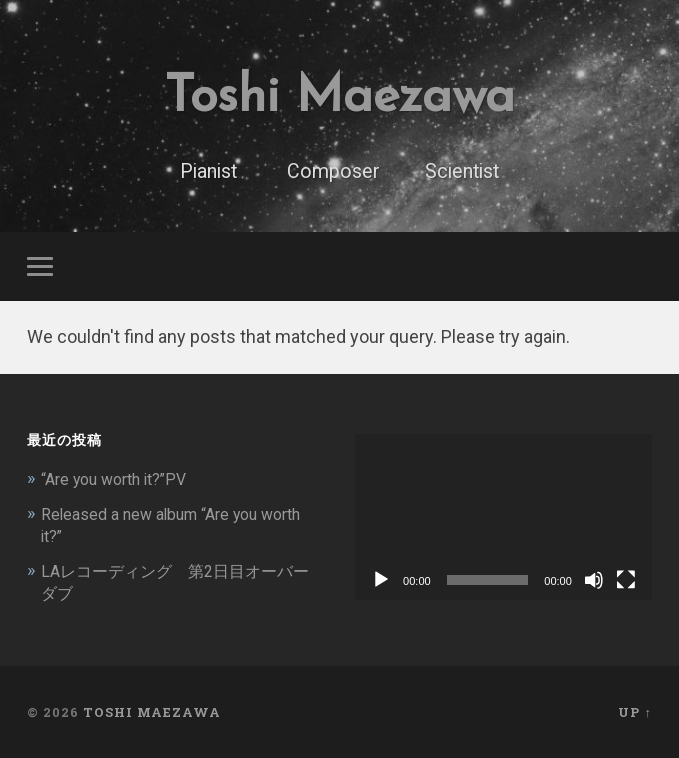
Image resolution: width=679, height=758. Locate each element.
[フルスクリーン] (626, 582)
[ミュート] (594, 582)
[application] (503, 518)
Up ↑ (634, 711)
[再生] (381, 582)
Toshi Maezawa (339, 95)
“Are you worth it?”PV (120, 480)
